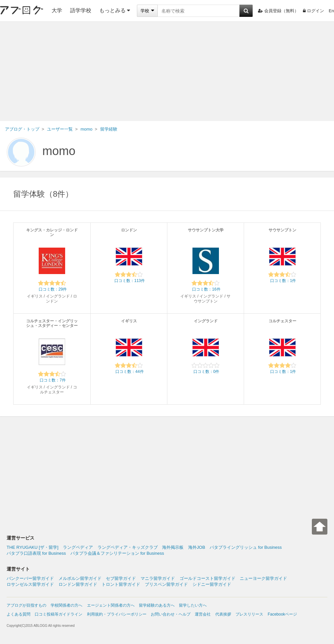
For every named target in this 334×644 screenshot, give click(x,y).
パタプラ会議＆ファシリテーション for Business (117, 553)
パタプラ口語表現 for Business (36, 553)
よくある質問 (19, 614)
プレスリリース (249, 614)
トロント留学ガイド (121, 584)
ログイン (313, 11)
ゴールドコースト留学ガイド (208, 578)
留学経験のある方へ (157, 605)
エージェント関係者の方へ (111, 605)
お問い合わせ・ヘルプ (171, 614)
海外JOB (197, 547)
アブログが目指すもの (26, 605)
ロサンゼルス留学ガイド (30, 584)
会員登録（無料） (278, 11)
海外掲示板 (173, 547)
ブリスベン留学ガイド (166, 584)
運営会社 (203, 614)
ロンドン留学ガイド (78, 584)
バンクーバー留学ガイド (30, 578)
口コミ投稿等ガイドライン (59, 614)
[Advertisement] (167, 71)
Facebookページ (282, 614)
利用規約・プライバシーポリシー (117, 614)
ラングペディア (78, 547)
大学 (57, 10)
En (331, 11)
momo (59, 151)
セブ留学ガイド (121, 578)
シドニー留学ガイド (212, 584)
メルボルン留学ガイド (80, 578)
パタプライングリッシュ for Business (246, 547)
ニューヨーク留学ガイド (263, 578)
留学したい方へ (193, 605)
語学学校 (81, 10)
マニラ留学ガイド (158, 578)
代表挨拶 (223, 614)
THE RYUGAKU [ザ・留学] (33, 547)
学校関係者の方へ (66, 605)
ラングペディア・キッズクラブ (128, 547)
